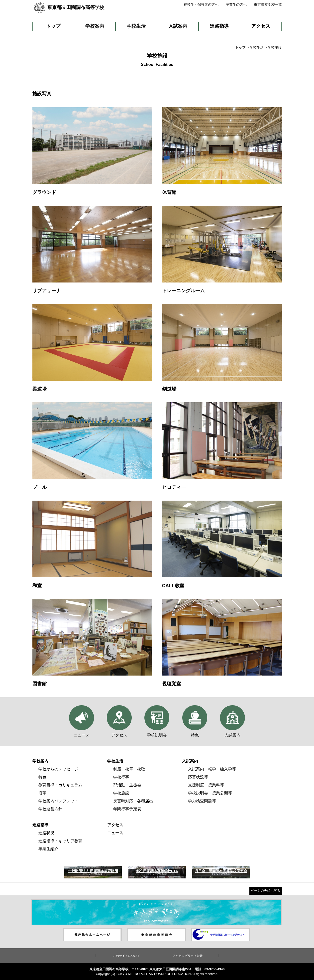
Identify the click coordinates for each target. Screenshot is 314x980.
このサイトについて (126, 956)
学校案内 (95, 26)
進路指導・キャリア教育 (60, 841)
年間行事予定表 (127, 809)
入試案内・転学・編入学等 (212, 769)
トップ (53, 26)
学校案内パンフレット (58, 801)
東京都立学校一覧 (268, 4)
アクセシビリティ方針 (188, 956)
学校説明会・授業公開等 (210, 793)
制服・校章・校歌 (129, 769)
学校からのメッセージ (58, 769)
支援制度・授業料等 (206, 785)
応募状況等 (198, 777)
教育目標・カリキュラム (60, 785)
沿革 (42, 793)
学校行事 (121, 777)
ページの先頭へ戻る (265, 891)
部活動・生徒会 (127, 785)
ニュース (115, 833)
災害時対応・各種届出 (133, 801)
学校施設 (121, 793)
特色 (42, 777)
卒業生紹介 (48, 849)
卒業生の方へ (236, 4)
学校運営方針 (50, 809)
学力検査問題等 (202, 801)
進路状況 (46, 833)
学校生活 (136, 26)
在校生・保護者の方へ (201, 4)
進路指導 (219, 26)
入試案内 (178, 26)
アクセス (261, 26)
